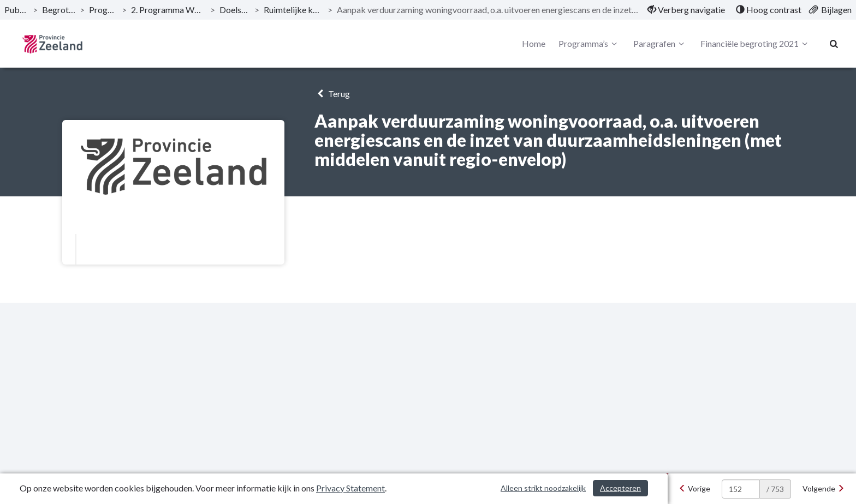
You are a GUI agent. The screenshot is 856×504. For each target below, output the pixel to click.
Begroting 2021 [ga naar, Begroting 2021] (59, 10)
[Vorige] (694, 489)
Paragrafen (660, 44)
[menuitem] (686, 10)
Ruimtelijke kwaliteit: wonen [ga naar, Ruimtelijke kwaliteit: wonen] (294, 10)
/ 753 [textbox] (775, 489)
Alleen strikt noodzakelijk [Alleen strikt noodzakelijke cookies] (543, 488)
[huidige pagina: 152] (741, 489)
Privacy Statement (350, 488)
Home (534, 43)
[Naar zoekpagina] (834, 44)
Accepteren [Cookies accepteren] (620, 488)
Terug (332, 94)
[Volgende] (824, 489)
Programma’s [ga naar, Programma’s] (103, 10)
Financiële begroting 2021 (756, 44)
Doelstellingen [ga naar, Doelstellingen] (235, 10)
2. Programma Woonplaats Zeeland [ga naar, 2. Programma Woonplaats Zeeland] (168, 10)
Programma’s (589, 44)
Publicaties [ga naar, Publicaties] (16, 10)
